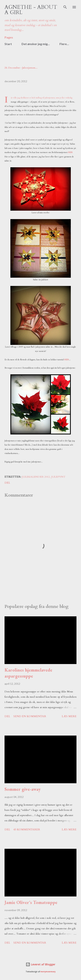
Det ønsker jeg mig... (36, 44)
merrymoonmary (48, 972)
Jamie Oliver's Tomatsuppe (31, 902)
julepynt (58, 477)
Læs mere (69, 716)
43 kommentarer (27, 830)
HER (70, 152)
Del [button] (7, 483)
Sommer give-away (23, 789)
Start (8, 44)
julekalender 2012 (36, 477)
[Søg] (65, 7)
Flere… (64, 44)
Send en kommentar (30, 716)
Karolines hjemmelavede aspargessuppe (28, 673)
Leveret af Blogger (40, 964)
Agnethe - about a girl (31, 10)
